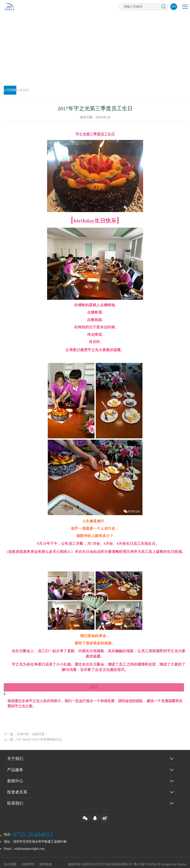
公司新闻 (10, 90)
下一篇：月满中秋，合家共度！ (26, 731)
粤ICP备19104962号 (147, 861)
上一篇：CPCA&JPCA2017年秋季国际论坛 (33, 736)
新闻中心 (15, 777)
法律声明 (28, 861)
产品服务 (15, 766)
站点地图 (10, 861)
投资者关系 (17, 789)
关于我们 (15, 755)
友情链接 (46, 861)
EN (174, 7)
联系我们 (15, 800)
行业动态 (23, 90)
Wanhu (182, 861)
